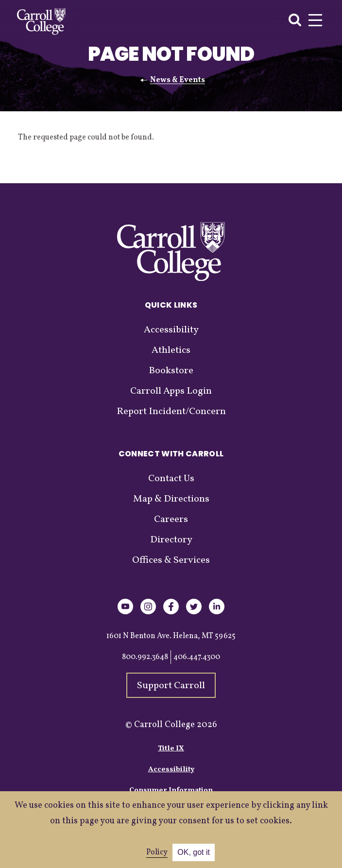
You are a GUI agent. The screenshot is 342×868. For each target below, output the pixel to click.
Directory (171, 540)
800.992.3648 (145, 657)
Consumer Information (171, 790)
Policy (157, 852)
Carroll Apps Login (171, 391)
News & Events (178, 80)
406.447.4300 (197, 657)
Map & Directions (171, 499)
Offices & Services (171, 560)
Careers (171, 520)
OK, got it (194, 852)
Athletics (171, 350)
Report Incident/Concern (171, 412)
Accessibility (171, 330)
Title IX (171, 749)
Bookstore (171, 371)
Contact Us (171, 479)
